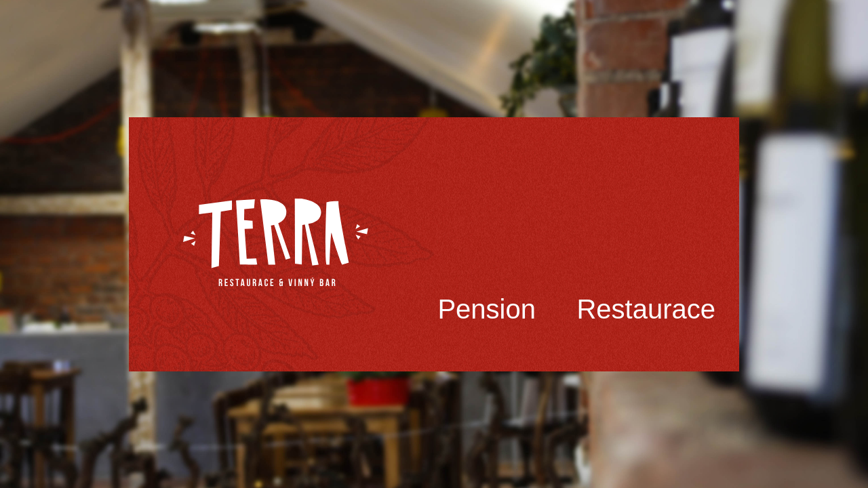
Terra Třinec (276, 243)
